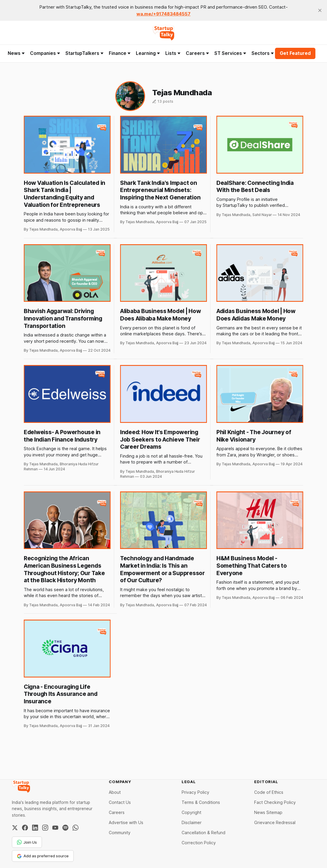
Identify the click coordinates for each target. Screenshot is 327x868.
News (16, 53)
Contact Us (120, 802)
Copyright (191, 812)
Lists (173, 53)
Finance (120, 53)
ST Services (230, 53)
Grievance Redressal (275, 822)
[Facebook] (25, 828)
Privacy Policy (195, 792)
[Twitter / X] (15, 828)
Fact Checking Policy (275, 802)
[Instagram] (45, 828)
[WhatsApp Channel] (76, 828)
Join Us (27, 842)
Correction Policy (199, 843)
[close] (320, 10)
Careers (197, 53)
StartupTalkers (84, 53)
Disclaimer (192, 822)
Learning (148, 53)
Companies (45, 53)
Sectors (263, 53)
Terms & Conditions (201, 802)
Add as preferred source (43, 856)
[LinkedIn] (35, 828)
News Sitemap (268, 812)
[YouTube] (55, 828)
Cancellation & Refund (203, 833)
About (115, 792)
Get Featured (295, 53)
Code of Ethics (269, 792)
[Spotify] (65, 828)
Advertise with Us (126, 822)
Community (120, 833)
